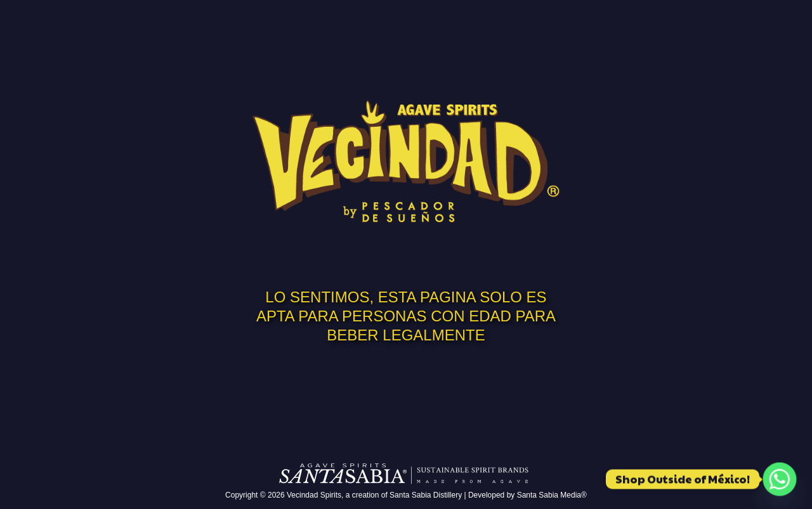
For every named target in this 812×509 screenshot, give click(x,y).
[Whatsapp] (780, 479)
